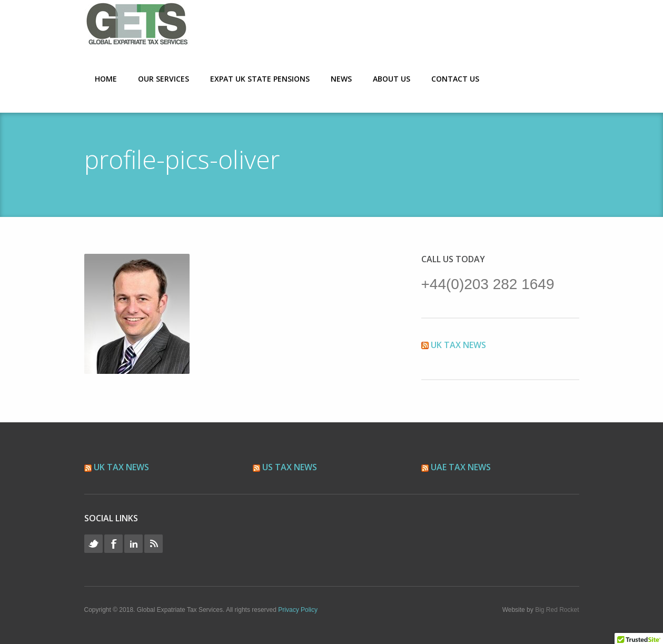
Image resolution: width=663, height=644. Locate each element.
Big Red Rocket (557, 610)
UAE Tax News (461, 467)
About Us (392, 79)
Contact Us (455, 79)
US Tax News (290, 467)
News (341, 79)
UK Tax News (458, 345)
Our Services (164, 79)
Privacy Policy (298, 610)
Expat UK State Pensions (260, 79)
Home (106, 79)
